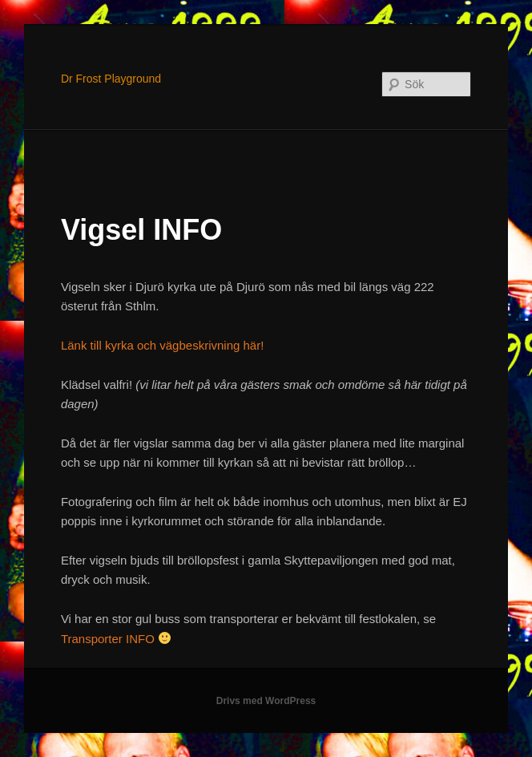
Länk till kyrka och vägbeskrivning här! (162, 345)
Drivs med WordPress (266, 701)
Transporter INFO (108, 639)
